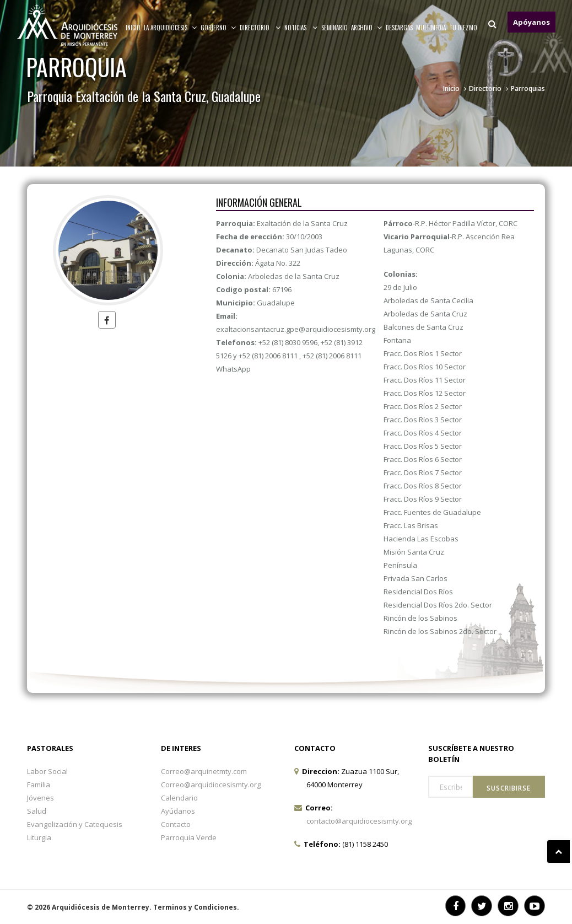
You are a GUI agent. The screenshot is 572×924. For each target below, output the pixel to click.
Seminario (334, 28)
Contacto (176, 824)
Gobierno (218, 28)
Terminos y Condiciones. (196, 907)
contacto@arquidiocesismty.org (359, 821)
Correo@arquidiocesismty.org (211, 785)
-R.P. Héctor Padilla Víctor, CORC (450, 223)
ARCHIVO (367, 28)
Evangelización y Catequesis (75, 824)
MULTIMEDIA (431, 28)
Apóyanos (531, 22)
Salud (37, 811)
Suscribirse (509, 788)
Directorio (260, 28)
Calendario (179, 798)
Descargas (399, 28)
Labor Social (47, 771)
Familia (39, 785)
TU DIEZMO (463, 28)
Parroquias (528, 88)
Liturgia (39, 837)
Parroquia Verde (189, 837)
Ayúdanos (178, 811)
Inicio (133, 28)
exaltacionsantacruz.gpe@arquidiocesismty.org (296, 329)
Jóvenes (41, 798)
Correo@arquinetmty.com (204, 771)
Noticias (301, 28)
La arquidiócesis (171, 28)
